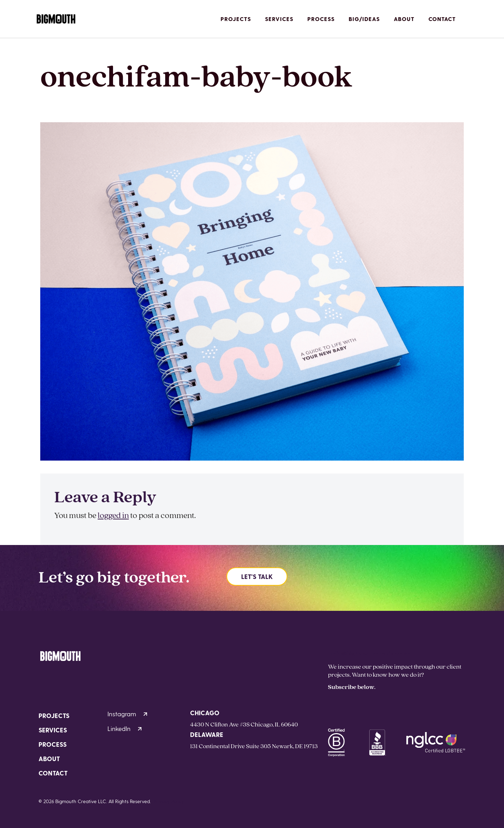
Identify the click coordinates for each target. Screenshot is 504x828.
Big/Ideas (364, 19)
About (404, 19)
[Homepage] (56, 19)
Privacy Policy (169, 801)
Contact (442, 19)
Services (279, 19)
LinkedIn (125, 728)
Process (321, 19)
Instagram (127, 714)
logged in (113, 515)
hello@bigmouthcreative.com (369, 653)
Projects (236, 19)
